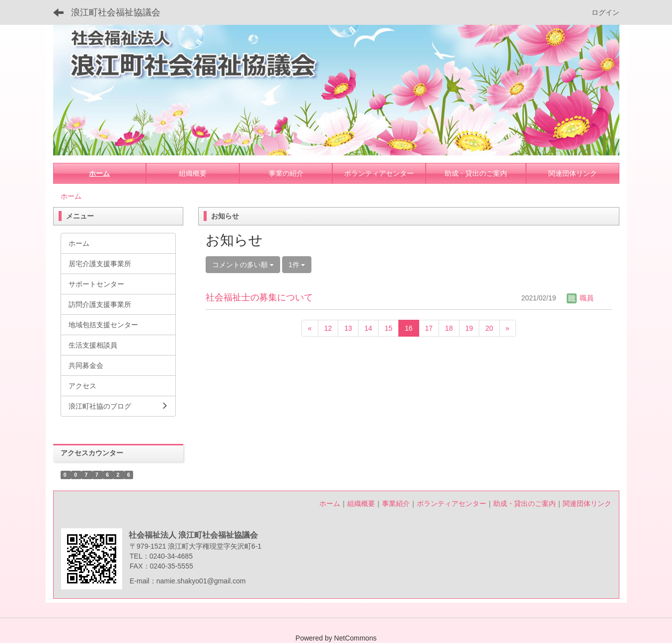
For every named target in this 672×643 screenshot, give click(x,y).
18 (449, 328)
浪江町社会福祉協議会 (116, 12)
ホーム (71, 196)
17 (429, 328)
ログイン (605, 12)
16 (409, 328)
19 (469, 328)
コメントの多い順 (243, 265)
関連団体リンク (587, 503)
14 (369, 328)
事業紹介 (396, 503)
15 (388, 328)
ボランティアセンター (451, 503)
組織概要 (361, 503)
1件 (297, 265)
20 (489, 328)
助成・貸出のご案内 (524, 503)
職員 (580, 298)
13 (348, 328)
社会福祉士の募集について (259, 297)
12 (328, 328)
